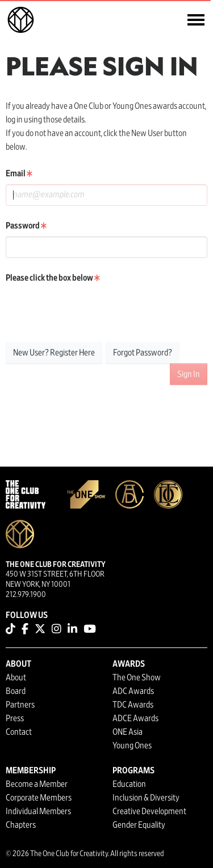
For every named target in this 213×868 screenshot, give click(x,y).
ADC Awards (133, 691)
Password (26, 226)
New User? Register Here (54, 353)
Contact (19, 732)
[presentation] (92, 311)
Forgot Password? (143, 353)
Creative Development (149, 811)
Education (129, 784)
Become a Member (37, 784)
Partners (20, 705)
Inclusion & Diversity (146, 798)
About (16, 678)
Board (16, 691)
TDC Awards (133, 705)
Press (15, 718)
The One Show (137, 678)
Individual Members (38, 811)
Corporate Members (39, 798)
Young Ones (132, 746)
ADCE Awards (135, 718)
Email (19, 173)
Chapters (21, 825)
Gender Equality (139, 825)
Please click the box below (53, 278)
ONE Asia (128, 732)
